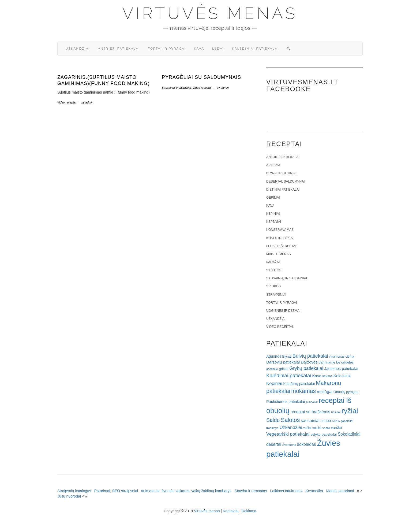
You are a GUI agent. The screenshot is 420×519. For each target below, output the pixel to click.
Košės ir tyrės (280, 238)
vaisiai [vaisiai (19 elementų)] (317, 428)
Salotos (274, 270)
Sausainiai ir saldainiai (176, 88)
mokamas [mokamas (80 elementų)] (303, 391)
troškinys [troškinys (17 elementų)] (272, 428)
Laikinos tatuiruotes (286, 491)
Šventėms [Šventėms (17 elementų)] (289, 445)
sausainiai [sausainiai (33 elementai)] (310, 420)
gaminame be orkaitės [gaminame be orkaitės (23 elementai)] (336, 362)
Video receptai (67, 102)
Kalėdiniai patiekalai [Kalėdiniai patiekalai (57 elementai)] (289, 375)
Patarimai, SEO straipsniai (116, 491)
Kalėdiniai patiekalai (255, 49)
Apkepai (273, 165)
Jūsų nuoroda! (69, 496)
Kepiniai (273, 214)
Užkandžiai (78, 49)
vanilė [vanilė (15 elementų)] (326, 428)
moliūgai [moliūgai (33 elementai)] (325, 392)
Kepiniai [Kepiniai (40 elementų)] (274, 383)
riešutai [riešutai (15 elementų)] (336, 412)
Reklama (249, 511)
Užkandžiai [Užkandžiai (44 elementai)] (291, 427)
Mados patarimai (340, 491)
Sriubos (273, 286)
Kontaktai (231, 511)
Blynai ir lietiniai (281, 173)
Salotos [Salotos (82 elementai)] (290, 420)
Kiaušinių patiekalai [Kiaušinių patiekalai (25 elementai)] (299, 384)
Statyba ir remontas (251, 491)
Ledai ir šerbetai (281, 246)
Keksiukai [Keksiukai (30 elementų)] (342, 376)
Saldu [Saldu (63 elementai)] (273, 420)
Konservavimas (280, 230)
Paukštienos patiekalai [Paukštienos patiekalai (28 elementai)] (286, 402)
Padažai (273, 262)
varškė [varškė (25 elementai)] (337, 428)
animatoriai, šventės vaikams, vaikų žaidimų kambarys (186, 491)
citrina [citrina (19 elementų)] (350, 357)
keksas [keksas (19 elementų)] (327, 376)
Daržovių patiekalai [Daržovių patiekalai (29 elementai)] (283, 362)
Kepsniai (274, 222)
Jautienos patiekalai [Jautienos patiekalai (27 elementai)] (341, 369)
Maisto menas (279, 254)
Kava (199, 49)
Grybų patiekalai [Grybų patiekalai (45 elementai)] (306, 368)
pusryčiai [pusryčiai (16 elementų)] (312, 402)
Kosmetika (314, 491)
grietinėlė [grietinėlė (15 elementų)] (272, 369)
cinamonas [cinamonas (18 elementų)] (337, 357)
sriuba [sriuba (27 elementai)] (326, 421)
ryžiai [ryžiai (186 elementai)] (350, 411)
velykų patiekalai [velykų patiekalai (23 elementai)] (324, 434)
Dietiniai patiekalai (283, 190)
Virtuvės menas (210, 13)
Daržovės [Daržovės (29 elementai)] (309, 362)
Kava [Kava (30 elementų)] (317, 376)
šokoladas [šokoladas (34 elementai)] (307, 444)
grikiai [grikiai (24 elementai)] (284, 369)
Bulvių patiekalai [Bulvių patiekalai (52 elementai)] (310, 356)
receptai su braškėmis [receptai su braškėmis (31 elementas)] (310, 412)
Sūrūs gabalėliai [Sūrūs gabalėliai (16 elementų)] (342, 421)
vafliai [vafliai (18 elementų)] (307, 428)
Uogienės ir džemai (283, 311)
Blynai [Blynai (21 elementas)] (287, 356)
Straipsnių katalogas (74, 491)
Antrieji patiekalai (119, 49)
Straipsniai (276, 295)
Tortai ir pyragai (167, 49)
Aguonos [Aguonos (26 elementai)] (274, 356)
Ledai (218, 49)
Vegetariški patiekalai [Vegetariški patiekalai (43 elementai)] (288, 434)
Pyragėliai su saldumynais (201, 77)
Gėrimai (273, 198)
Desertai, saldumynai (286, 181)
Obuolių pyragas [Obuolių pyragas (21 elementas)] (346, 392)
